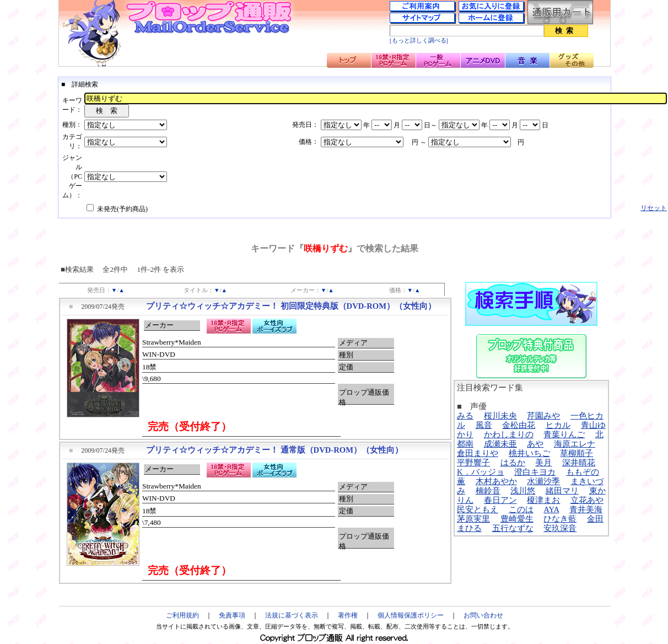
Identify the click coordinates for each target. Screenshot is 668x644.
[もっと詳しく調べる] (419, 41)
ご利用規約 (182, 615)
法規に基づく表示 (292, 615)
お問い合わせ (483, 615)
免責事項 (232, 615)
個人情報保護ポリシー (411, 615)
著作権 (348, 615)
